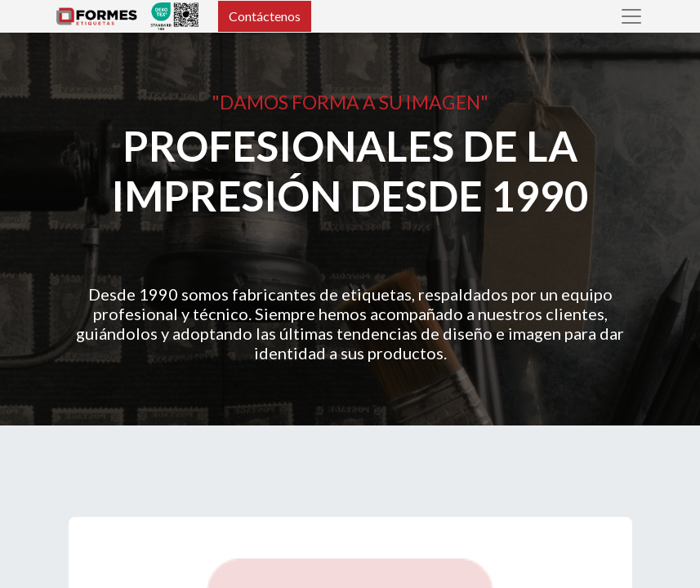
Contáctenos (265, 16)
